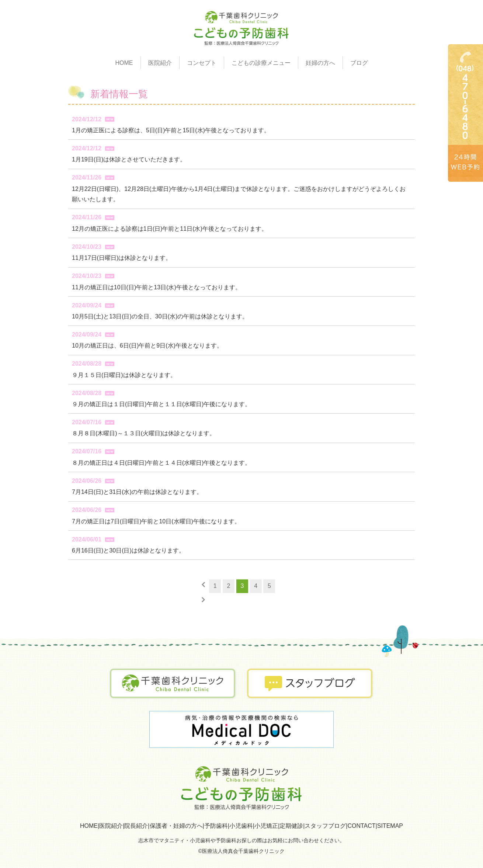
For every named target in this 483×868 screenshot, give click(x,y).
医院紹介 (111, 826)
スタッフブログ (325, 826)
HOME (124, 63)
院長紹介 (136, 826)
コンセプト (202, 63)
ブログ (359, 63)
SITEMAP (390, 826)
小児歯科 (241, 826)
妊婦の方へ (320, 63)
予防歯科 (216, 826)
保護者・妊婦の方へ (176, 826)
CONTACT (361, 826)
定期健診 (291, 826)
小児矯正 (266, 826)
